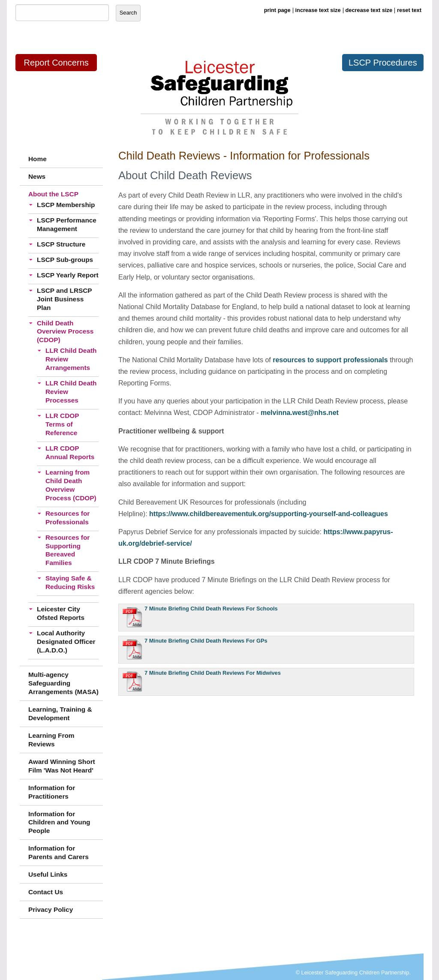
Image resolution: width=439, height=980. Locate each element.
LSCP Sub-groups (65, 260)
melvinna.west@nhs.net (300, 413)
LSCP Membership (66, 205)
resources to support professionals (330, 360)
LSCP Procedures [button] (383, 63)
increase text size (318, 10)
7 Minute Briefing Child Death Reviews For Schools (211, 609)
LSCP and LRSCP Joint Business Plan (64, 299)
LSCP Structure (61, 244)
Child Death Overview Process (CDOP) (65, 332)
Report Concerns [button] (56, 63)
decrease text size (369, 10)
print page (277, 10)
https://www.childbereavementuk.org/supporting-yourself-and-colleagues (269, 514)
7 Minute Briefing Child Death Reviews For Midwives (213, 673)
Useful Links (48, 874)
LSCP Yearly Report (68, 275)
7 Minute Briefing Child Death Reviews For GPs (206, 641)
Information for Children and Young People (59, 822)
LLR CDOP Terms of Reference (62, 424)
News (37, 176)
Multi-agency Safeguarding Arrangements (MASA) (63, 683)
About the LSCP (53, 194)
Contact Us (46, 892)
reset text (409, 10)
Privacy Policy (51, 909)
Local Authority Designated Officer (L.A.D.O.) (66, 642)
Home (38, 159)
